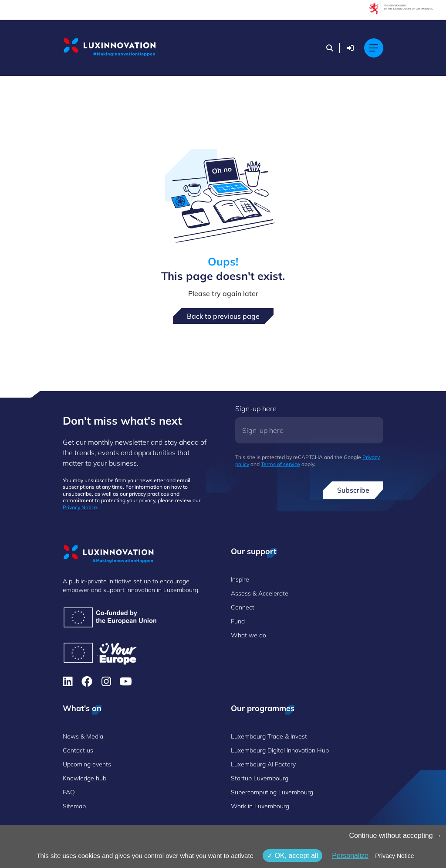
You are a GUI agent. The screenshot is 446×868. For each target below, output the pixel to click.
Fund (238, 621)
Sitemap (74, 806)
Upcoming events (87, 764)
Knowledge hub (84, 778)
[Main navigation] (374, 48)
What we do (248, 635)
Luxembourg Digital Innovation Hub (280, 750)
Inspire (240, 579)
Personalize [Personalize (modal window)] (350, 856)
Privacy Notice (80, 507)
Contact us (78, 750)
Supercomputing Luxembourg (272, 792)
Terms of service (280, 464)
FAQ (69, 792)
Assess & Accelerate (260, 593)
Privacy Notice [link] (394, 856)
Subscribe (353, 490)
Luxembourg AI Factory (263, 764)
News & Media (83, 736)
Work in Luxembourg (260, 806)
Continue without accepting (395, 836)
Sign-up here (256, 408)
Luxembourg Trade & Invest (269, 736)
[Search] (330, 48)
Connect (243, 607)
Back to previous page (223, 316)
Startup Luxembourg (260, 778)
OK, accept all (292, 856)
